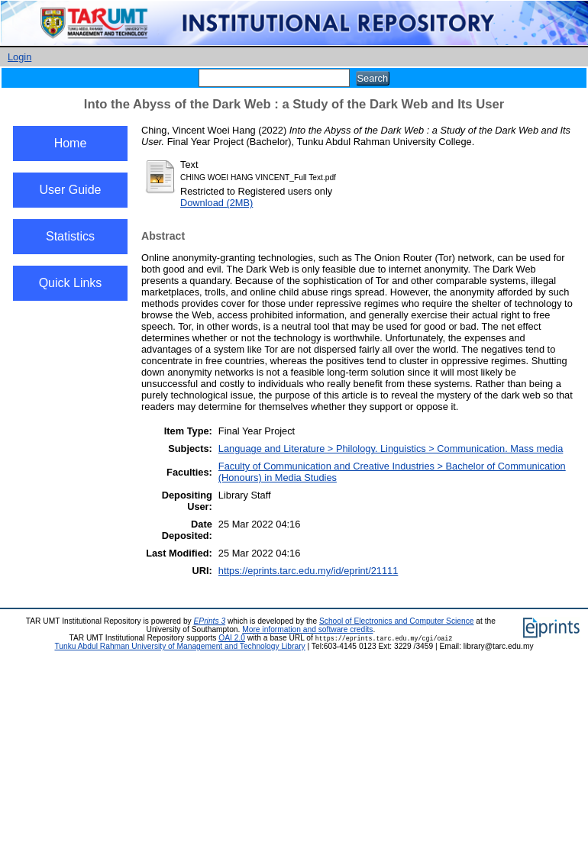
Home (71, 143)
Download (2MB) (216, 203)
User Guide (71, 190)
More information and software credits (307, 629)
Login (19, 57)
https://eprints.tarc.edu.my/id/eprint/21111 (308, 571)
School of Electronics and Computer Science (397, 621)
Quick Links (71, 283)
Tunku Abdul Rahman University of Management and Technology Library (179, 646)
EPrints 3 (210, 621)
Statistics (70, 236)
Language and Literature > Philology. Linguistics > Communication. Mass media (391, 449)
